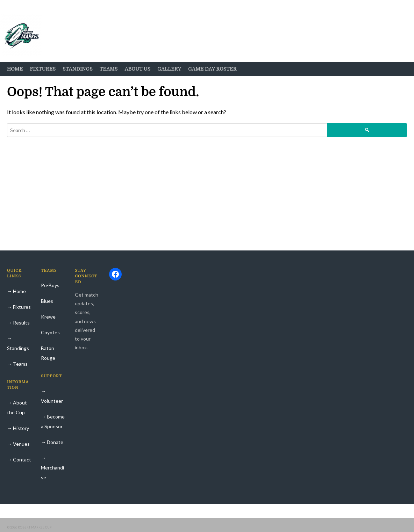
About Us (138, 69)
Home (15, 69)
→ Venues (18, 444)
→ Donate (52, 442)
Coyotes (50, 332)
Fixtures (43, 69)
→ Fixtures (19, 307)
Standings (78, 69)
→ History (18, 428)
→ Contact (19, 460)
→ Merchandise (52, 468)
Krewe (48, 317)
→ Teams (17, 364)
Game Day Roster (212, 69)
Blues (47, 301)
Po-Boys (50, 285)
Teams (109, 69)
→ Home (16, 291)
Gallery (169, 69)
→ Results (18, 323)
